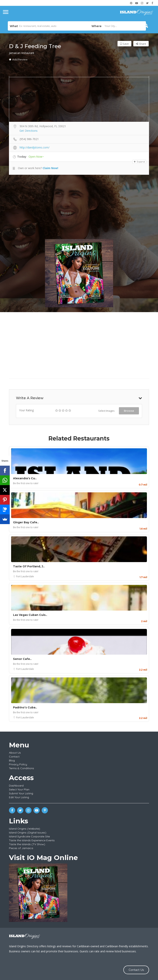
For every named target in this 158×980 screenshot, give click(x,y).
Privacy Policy (18, 764)
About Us (15, 753)
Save (124, 44)
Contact (14, 757)
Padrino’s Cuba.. (25, 707)
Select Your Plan (19, 789)
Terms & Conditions (22, 768)
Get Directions (29, 131)
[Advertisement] (79, 207)
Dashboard (16, 786)
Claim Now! (50, 168)
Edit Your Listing (19, 797)
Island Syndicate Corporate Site (29, 836)
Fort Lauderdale (25, 576)
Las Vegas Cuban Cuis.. (30, 615)
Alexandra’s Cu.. (25, 478)
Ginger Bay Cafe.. (26, 522)
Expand (139, 162)
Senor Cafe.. (22, 659)
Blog (12, 760)
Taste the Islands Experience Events (32, 840)
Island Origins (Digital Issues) (28, 833)
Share (141, 44)
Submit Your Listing (21, 793)
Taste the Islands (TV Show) (27, 844)
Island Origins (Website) (25, 829)
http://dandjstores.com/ (35, 147)
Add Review (18, 59)
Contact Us (136, 970)
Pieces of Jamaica (21, 848)
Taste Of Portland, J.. (29, 566)
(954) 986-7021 (29, 139)
